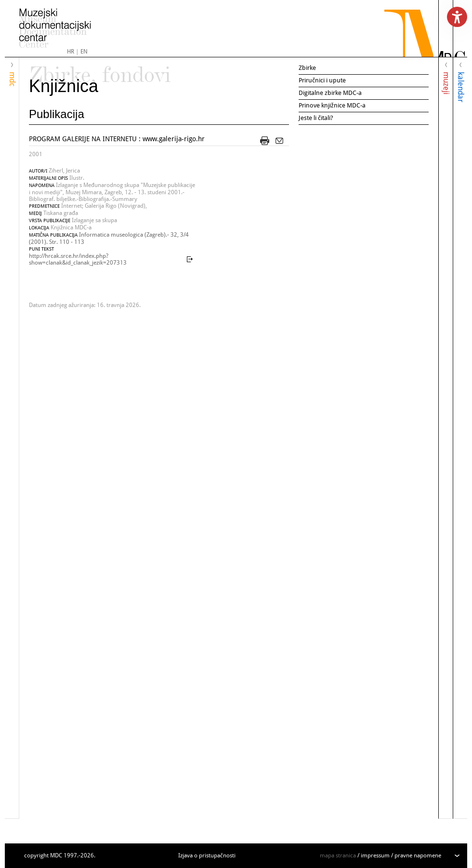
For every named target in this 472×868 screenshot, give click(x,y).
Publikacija (57, 114)
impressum (375, 855)
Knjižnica (64, 86)
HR (71, 52)
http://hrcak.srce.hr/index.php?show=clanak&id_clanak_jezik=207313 (78, 259)
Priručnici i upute (322, 80)
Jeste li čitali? (316, 118)
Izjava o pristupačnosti (207, 855)
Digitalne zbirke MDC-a (330, 93)
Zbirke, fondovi (100, 70)
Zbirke (307, 68)
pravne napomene (418, 855)
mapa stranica (338, 855)
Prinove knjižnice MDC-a (332, 105)
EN (84, 52)
